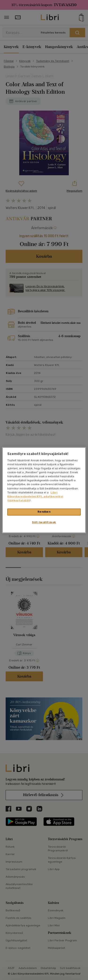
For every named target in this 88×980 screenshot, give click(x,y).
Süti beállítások (44, 522)
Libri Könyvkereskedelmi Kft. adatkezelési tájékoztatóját (35, 496)
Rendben (44, 512)
